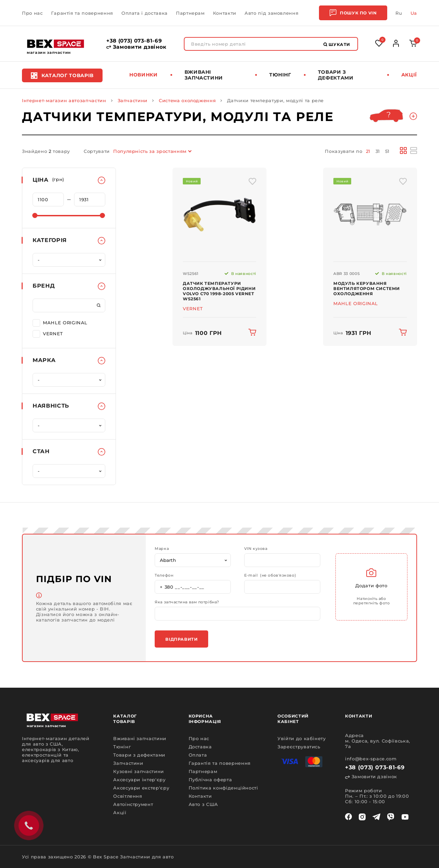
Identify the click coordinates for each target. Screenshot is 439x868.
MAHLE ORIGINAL (60, 322)
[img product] (219, 215)
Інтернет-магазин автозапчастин (64, 100)
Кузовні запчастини (139, 771)
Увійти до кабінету (302, 738)
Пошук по (353, 13)
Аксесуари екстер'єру (141, 788)
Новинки (144, 75)
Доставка (200, 747)
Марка (162, 549)
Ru (399, 13)
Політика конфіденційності (223, 788)
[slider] (35, 215)
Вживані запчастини (204, 75)
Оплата (198, 755)
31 (378, 151)
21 (368, 151)
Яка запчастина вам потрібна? (187, 602)
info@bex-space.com (371, 759)
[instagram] (362, 817)
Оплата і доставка (145, 13)
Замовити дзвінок (137, 47)
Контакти (225, 13)
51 (387, 151)
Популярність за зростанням (150, 151)
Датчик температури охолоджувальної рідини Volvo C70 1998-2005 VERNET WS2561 (219, 291)
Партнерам (190, 13)
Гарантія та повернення (82, 13)
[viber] (391, 817)
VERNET (48, 333)
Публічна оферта (210, 780)
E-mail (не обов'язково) (270, 575)
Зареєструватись (299, 747)
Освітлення (128, 796)
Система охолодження (187, 100)
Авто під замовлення (271, 13)
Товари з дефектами (336, 75)
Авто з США (204, 804)
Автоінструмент (133, 804)
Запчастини (133, 100)
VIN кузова (256, 549)
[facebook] (348, 817)
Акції (409, 75)
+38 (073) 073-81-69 (134, 41)
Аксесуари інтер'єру (139, 780)
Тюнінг (280, 75)
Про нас (32, 13)
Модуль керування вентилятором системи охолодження (367, 288)
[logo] (56, 44)
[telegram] (376, 817)
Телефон (164, 575)
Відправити (181, 639)
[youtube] (405, 817)
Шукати (337, 44)
